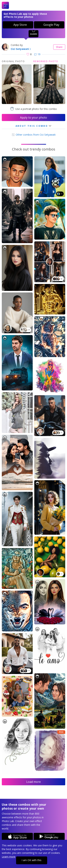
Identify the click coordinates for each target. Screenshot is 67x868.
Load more (33, 782)
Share (59, 47)
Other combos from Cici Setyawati (33, 135)
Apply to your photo (33, 117)
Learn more (9, 857)
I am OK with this (32, 860)
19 (37, 54)
